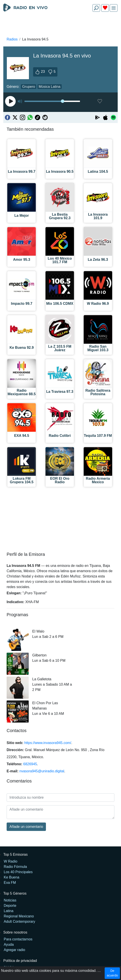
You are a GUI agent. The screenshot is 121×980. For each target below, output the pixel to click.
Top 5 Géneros (15, 893)
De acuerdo (112, 973)
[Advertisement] (60, 26)
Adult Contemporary (19, 922)
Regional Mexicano (19, 916)
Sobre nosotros (15, 932)
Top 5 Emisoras (15, 854)
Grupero (29, 87)
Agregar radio (14, 950)
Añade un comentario (26, 827)
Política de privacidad (20, 961)
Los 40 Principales (18, 872)
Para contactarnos (18, 939)
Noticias (10, 900)
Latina (9, 911)
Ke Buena (11, 877)
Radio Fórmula (15, 867)
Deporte (10, 906)
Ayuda (9, 945)
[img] (114, 8)
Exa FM (10, 883)
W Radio (10, 861)
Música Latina (50, 87)
